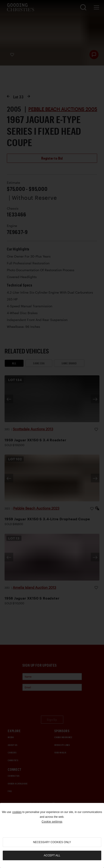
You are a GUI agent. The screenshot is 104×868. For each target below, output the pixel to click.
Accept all (52, 855)
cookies (17, 812)
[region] (52, 835)
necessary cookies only (52, 842)
